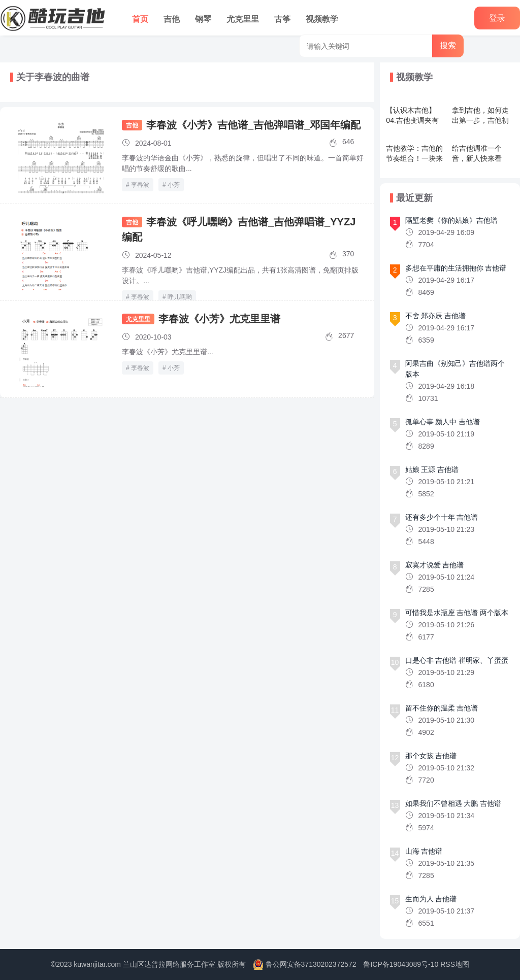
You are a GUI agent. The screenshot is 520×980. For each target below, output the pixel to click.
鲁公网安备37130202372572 (311, 964)
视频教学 (322, 19)
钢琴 (203, 19)
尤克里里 (243, 19)
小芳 (174, 185)
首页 (140, 19)
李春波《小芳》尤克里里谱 (219, 319)
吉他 (172, 19)
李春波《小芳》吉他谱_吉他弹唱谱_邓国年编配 (253, 125)
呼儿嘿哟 (180, 297)
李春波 (140, 185)
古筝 (282, 19)
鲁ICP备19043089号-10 (401, 964)
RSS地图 (455, 964)
